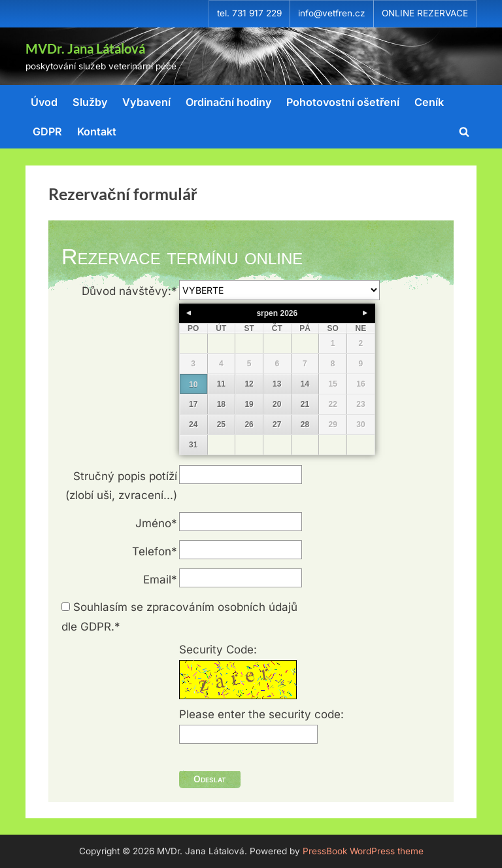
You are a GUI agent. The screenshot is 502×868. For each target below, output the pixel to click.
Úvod (44, 102)
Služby (90, 102)
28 (305, 425)
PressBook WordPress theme (363, 851)
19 (249, 404)
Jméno (156, 523)
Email (160, 580)
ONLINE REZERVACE (425, 13)
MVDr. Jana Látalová (85, 48)
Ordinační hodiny (229, 102)
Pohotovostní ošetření (343, 102)
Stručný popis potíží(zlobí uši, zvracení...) (121, 486)
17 (193, 404)
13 (277, 384)
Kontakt (97, 131)
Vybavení (146, 102)
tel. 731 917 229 (249, 13)
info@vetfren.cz (332, 13)
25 (221, 425)
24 (193, 425)
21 (305, 404)
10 (193, 385)
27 (277, 425)
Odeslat (210, 779)
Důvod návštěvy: (129, 291)
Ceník (429, 102)
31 (193, 445)
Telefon (155, 551)
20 (277, 404)
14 (305, 384)
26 (249, 425)
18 (221, 404)
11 (221, 384)
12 (249, 384)
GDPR (47, 131)
